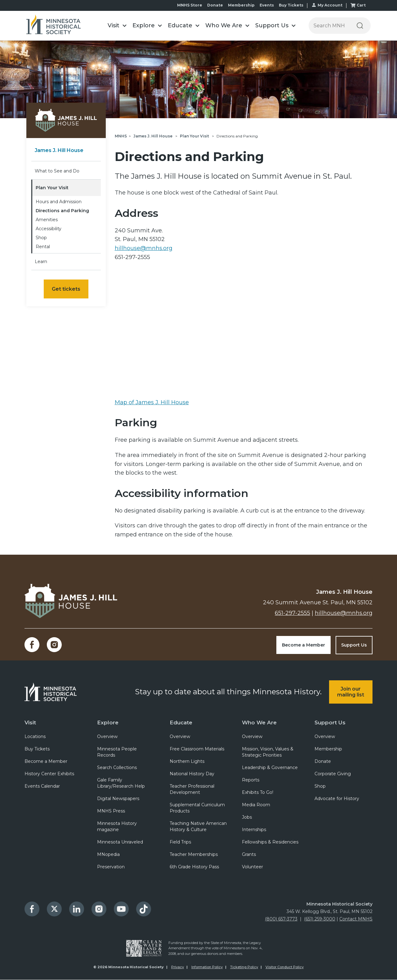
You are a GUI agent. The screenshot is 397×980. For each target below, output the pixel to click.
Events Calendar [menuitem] (42, 786)
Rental (43, 247)
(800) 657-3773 (281, 919)
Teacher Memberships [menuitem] (194, 855)
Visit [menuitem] (30, 722)
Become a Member (303, 645)
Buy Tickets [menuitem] (37, 749)
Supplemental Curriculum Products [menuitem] (197, 808)
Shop (41, 238)
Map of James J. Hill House (152, 402)
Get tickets (66, 289)
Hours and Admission (59, 202)
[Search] (360, 26)
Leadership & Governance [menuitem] (270, 768)
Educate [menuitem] (181, 722)
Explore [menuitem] (108, 722)
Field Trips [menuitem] (180, 842)
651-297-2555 (292, 613)
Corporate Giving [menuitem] (333, 774)
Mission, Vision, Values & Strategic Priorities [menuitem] (268, 752)
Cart (361, 5)
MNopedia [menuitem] (108, 855)
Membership (241, 5)
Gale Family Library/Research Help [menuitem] (121, 783)
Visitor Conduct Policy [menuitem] (285, 967)
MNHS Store (190, 5)
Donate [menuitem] (323, 762)
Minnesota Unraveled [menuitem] (120, 842)
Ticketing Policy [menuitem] (244, 967)
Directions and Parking (62, 211)
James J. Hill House (59, 150)
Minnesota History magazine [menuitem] (117, 827)
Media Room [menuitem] (256, 805)
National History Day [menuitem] (192, 774)
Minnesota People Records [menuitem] (117, 752)
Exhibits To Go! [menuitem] (258, 793)
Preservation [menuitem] (111, 867)
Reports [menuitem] (251, 780)
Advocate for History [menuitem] (337, 799)
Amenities (47, 220)
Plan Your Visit (52, 188)
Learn (41, 262)
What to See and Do (57, 171)
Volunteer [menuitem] (252, 867)
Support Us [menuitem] (330, 722)
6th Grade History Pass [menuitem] (194, 867)
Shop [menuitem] (320, 786)
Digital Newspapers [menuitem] (118, 799)
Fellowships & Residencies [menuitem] (270, 842)
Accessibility (49, 229)
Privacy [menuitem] (178, 967)
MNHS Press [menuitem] (111, 811)
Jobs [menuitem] (247, 817)
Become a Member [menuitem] (46, 762)
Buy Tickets (291, 5)
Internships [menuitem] (254, 830)
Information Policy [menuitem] (207, 967)
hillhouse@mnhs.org (144, 248)
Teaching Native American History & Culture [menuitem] (198, 827)
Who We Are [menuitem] (259, 722)
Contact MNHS (356, 919)
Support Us (354, 645)
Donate (215, 5)
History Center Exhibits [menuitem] (49, 774)
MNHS (121, 136)
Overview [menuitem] (107, 737)
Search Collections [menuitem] (117, 768)
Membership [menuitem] (328, 749)
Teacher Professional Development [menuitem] (192, 790)
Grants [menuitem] (249, 855)
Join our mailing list (351, 691)
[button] (117, 26)
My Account (330, 5)
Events (267, 5)
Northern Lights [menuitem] (187, 762)
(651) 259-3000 (320, 919)
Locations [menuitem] (35, 737)
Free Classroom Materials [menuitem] (197, 749)
